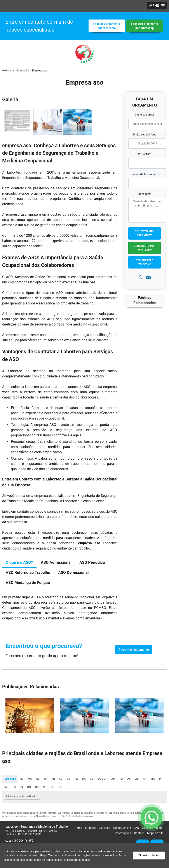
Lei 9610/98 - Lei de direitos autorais (76, 816)
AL (137, 779)
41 (20, 841)
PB (14, 787)
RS (69, 779)
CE (91, 779)
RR (45, 787)
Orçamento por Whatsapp (145, 248)
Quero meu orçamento (134, 650)
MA (153, 779)
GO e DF (102, 779)
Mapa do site (155, 833)
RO (37, 787)
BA (84, 779)
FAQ (137, 828)
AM (113, 779)
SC (61, 779)
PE (76, 779)
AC (129, 779)
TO (60, 787)
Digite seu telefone (145, 134)
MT (161, 779)
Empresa (91, 828)
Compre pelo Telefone (145, 262)
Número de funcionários (145, 174)
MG (30, 779)
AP (145, 779)
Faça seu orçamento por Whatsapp (145, 26)
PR (53, 779)
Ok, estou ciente (148, 855)
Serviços (105, 828)
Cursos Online (122, 828)
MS (6, 787)
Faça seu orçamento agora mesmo (107, 26)
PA (121, 779)
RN (29, 787)
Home (78, 828)
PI (22, 787)
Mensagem (145, 194)
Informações (123, 833)
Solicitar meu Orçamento (145, 233)
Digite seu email (145, 115)
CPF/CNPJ (145, 154)
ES (38, 779)
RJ (22, 779)
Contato (139, 833)
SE (52, 787)
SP (45, 779)
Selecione (10, 779)
